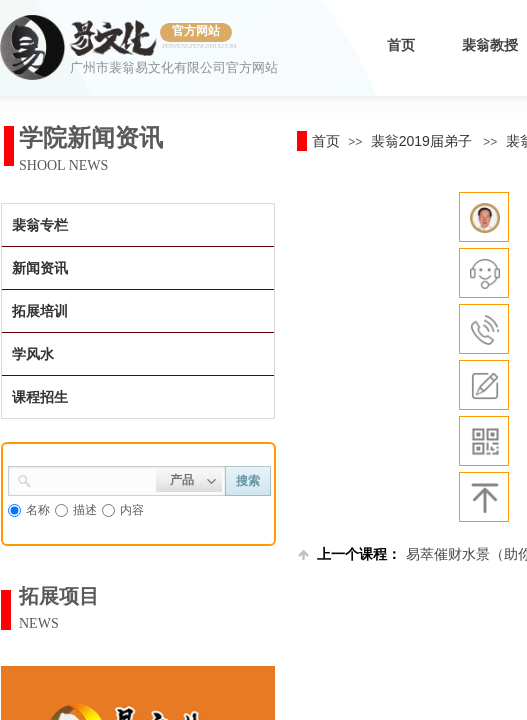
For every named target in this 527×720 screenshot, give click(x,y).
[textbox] (94, 479)
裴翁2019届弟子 (421, 141)
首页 (401, 45)
